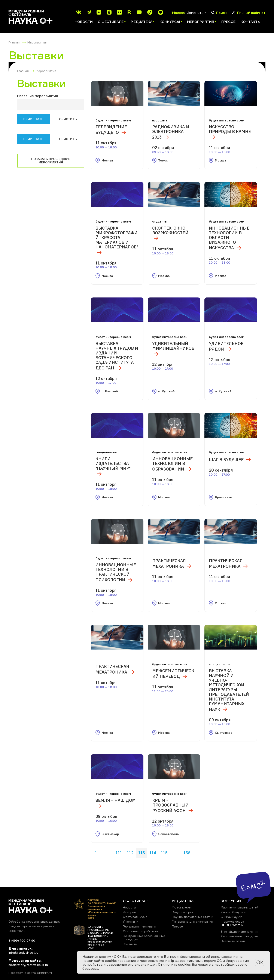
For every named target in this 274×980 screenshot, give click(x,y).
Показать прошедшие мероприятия (51, 161)
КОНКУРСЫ (231, 901)
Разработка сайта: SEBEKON (30, 973)
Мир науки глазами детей (240, 907)
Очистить (68, 119)
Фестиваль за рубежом (140, 931)
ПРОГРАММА (232, 925)
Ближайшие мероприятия (239, 931)
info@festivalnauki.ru (24, 952)
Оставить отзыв (233, 941)
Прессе (228, 22)
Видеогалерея (183, 912)
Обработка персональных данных (34, 921)
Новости (84, 22)
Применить (33, 119)
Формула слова (232, 921)
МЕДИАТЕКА (183, 901)
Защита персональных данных (31, 926)
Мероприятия (37, 42)
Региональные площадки (239, 936)
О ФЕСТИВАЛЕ (136, 901)
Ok (260, 962)
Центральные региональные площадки (144, 937)
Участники (131, 921)
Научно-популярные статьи (193, 917)
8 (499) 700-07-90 (22, 940)
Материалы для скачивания (192, 921)
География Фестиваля (139, 926)
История (129, 912)
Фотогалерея (182, 907)
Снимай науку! (231, 917)
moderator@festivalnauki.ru (28, 965)
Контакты (251, 22)
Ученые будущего (234, 912)
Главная (14, 42)
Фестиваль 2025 (135, 917)
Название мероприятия (37, 96)
